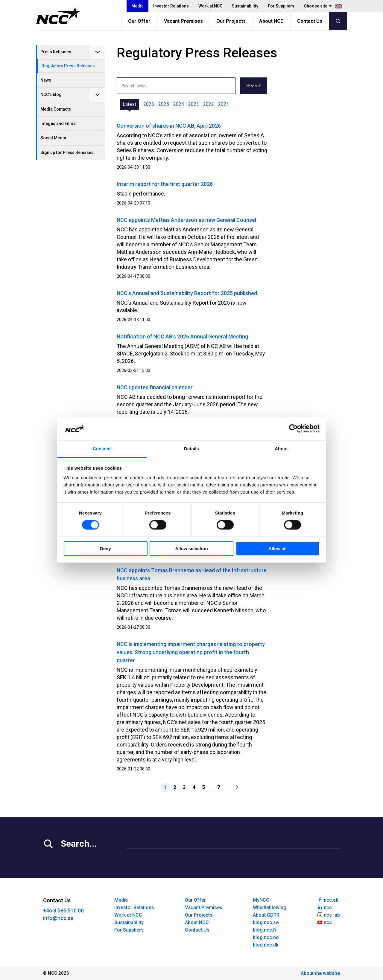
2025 (164, 104)
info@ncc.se (58, 918)
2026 (149, 104)
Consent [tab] (102, 449)
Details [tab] (191, 449)
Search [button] (254, 86)
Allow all (278, 548)
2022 (209, 104)
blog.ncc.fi (264, 930)
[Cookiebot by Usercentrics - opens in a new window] (293, 429)
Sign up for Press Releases (67, 152)
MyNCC (261, 900)
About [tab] (281, 449)
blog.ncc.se (266, 922)
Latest (129, 104)
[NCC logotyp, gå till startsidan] (58, 16)
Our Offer (139, 21)
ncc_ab (328, 915)
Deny (105, 548)
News (46, 80)
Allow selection (191, 548)
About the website (320, 973)
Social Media (53, 138)
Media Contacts (56, 109)
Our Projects (231, 21)
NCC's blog (51, 94)
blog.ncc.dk (266, 945)
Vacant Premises (183, 21)
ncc (324, 907)
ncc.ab (328, 900)
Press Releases (56, 52)
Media (137, 6)
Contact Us (310, 21)
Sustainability (245, 6)
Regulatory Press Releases (68, 66)
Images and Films (58, 123)
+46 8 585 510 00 (63, 910)
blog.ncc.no (266, 937)
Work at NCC (210, 6)
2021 (224, 104)
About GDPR (266, 915)
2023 (194, 104)
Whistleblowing (270, 908)
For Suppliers (281, 6)
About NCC (271, 21)
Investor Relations (171, 6)
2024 (179, 104)
